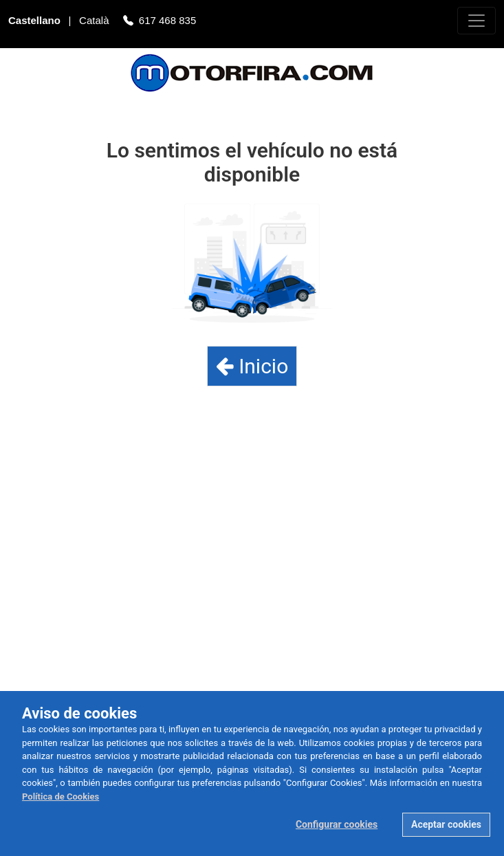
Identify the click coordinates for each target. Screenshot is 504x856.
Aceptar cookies (446, 824)
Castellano (36, 22)
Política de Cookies (61, 797)
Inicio (252, 366)
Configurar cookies (337, 824)
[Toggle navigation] (476, 21)
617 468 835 (167, 22)
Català (96, 22)
